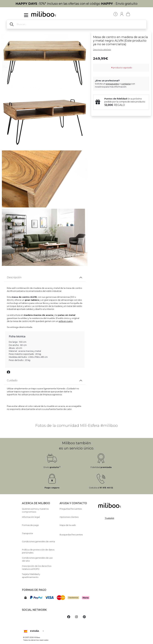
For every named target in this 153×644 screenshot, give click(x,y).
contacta (126, 84)
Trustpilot (110, 518)
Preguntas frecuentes (71, 509)
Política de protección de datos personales (38, 551)
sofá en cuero (66, 321)
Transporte (27, 533)
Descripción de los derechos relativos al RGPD (37, 568)
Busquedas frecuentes (71, 535)
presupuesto (112, 84)
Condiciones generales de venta (38, 542)
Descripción (14, 277)
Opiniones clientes (69, 517)
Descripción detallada (102, 49)
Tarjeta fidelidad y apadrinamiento (31, 576)
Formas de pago (30, 525)
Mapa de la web (68, 525)
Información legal (31, 517)
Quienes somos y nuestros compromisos (35, 510)
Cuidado (12, 380)
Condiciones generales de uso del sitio (37, 559)
